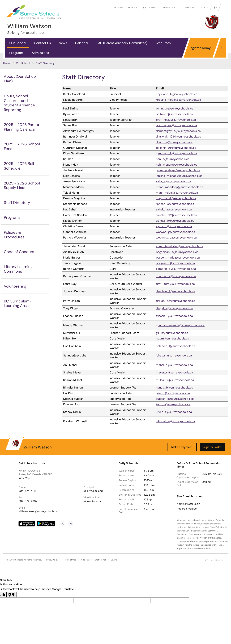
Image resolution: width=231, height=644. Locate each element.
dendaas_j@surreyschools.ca (176, 291)
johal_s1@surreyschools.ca (174, 355)
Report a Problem (187, 509)
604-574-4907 (28, 501)
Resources (163, 43)
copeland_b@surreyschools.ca (177, 94)
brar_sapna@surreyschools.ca (176, 125)
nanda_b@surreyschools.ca (175, 388)
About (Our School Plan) (20, 79)
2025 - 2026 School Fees (22, 146)
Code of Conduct (19, 252)
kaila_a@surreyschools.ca (173, 181)
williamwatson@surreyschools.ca (38, 511)
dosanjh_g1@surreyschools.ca (176, 148)
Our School (18, 43)
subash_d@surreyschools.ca (175, 399)
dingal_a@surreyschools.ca (174, 308)
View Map (24, 478)
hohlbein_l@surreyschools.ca (175, 346)
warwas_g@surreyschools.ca (175, 232)
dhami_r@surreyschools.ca (174, 142)
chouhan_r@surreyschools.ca (176, 276)
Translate (171, 8)
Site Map (86, 560)
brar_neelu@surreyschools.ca (176, 120)
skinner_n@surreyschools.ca (175, 221)
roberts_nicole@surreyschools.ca (178, 100)
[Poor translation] (12, 594)
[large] (207, 8)
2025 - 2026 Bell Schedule (19, 166)
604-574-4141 (27, 491)
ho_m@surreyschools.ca (173, 339)
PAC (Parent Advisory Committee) (122, 43)
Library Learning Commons (18, 269)
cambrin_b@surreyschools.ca (176, 269)
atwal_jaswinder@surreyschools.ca (180, 246)
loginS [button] (188, 8)
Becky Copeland (93, 491)
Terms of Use (70, 560)
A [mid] (204, 8)
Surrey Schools (16, 560)
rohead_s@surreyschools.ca (175, 204)
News (63, 43)
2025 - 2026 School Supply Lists (22, 185)
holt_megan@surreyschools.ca (177, 165)
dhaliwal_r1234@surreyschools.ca (179, 137)
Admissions (40, 53)
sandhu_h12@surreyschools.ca (176, 215)
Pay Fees (119, 8)
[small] (201, 8)
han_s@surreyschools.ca (173, 159)
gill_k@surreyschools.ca (172, 333)
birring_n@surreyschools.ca (175, 109)
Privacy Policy (52, 560)
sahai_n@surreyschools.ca (174, 209)
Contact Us (42, 43)
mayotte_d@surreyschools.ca (176, 198)
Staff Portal (100, 560)
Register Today (200, 48)
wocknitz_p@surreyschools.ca (176, 238)
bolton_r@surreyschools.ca (174, 114)
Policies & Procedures (14, 235)
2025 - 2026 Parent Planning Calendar (22, 127)
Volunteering (15, 286)
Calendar (82, 43)
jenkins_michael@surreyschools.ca (179, 176)
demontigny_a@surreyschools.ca (178, 131)
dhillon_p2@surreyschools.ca (176, 301)
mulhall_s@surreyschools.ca (175, 380)
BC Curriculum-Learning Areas (18, 303)
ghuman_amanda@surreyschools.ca (180, 325)
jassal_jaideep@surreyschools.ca (178, 170)
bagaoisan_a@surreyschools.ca (177, 252)
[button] (221, 48)
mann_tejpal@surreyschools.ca (177, 193)
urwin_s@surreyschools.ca (174, 412)
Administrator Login (188, 504)
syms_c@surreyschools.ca (174, 226)
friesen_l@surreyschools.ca (174, 316)
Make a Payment (182, 447)
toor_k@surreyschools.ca (173, 404)
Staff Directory (17, 203)
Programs (17, 53)
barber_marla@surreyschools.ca (178, 258)
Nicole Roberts (92, 501)
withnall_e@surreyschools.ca (175, 421)
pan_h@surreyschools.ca (173, 393)
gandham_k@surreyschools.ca (176, 153)
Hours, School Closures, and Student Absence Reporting (19, 103)
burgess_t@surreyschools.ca (175, 263)
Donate (133, 8)
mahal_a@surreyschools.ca (174, 365)
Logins (114, 560)
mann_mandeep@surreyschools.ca (180, 187)
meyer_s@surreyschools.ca (174, 372)
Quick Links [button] (150, 8)
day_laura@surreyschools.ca (175, 284)
